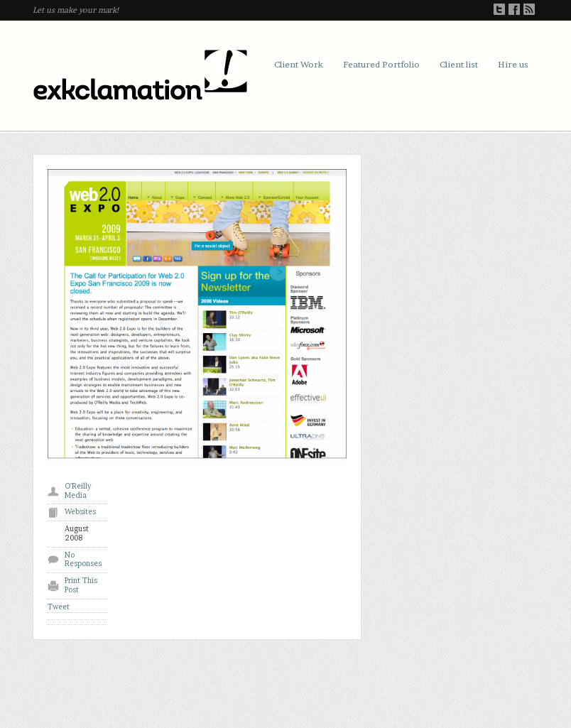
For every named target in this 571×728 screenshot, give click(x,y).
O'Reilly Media (78, 491)
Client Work (299, 64)
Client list (459, 64)
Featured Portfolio (381, 64)
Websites (80, 512)
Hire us (513, 64)
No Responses (83, 560)
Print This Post (81, 585)
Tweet (59, 607)
